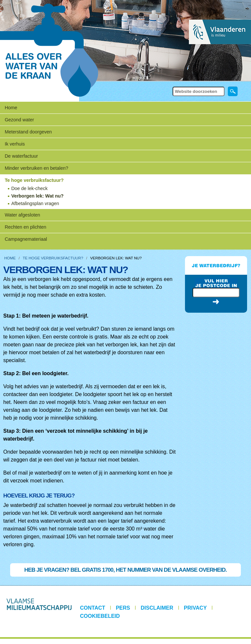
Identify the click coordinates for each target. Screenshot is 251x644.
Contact (93, 608)
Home (11, 108)
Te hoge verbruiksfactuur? (53, 258)
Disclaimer (157, 608)
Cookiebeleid (100, 616)
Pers (123, 608)
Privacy (195, 608)
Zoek (172, 86)
